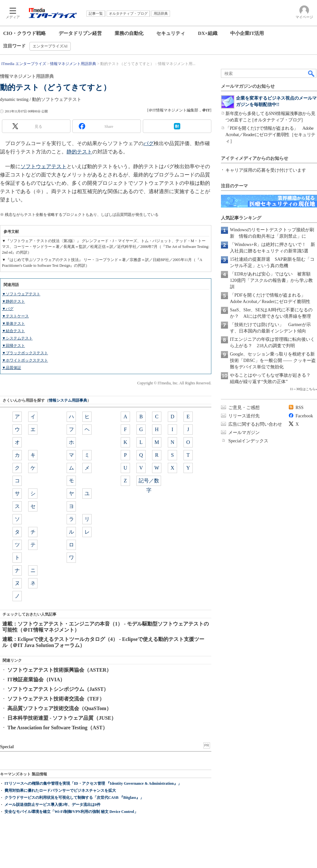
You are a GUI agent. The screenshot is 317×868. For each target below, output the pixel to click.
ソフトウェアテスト (44, 166)
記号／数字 (149, 482)
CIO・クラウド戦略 (24, 33)
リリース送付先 (244, 416)
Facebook (304, 416)
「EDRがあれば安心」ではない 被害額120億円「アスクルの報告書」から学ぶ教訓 (271, 280)
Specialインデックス (248, 441)
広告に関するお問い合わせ (255, 424)
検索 (312, 73)
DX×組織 (207, 33)
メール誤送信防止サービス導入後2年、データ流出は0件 (53, 805)
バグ (149, 143)
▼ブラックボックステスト (25, 353)
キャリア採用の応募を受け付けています (266, 170)
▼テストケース (15, 316)
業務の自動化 (129, 33)
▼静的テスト (13, 301)
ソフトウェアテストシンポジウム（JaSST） (58, 689)
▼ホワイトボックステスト (25, 360)
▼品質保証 (12, 368)
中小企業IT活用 (247, 33)
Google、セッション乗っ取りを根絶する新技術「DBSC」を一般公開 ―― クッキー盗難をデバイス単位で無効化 (273, 360)
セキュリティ (171, 33)
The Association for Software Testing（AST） (57, 728)
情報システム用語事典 (68, 400)
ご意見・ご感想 (244, 408)
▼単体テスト (13, 323)
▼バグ (8, 309)
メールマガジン (244, 433)
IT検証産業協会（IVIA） (36, 680)
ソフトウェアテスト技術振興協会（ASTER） (59, 670)
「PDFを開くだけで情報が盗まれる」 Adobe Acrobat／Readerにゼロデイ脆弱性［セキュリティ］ (270, 135)
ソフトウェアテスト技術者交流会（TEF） (56, 699)
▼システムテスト (17, 338)
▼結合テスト (13, 331)
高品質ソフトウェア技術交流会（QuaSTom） (59, 708)
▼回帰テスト (13, 346)
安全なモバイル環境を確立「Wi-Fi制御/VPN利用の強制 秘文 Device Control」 (71, 812)
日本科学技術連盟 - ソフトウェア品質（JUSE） (62, 718)
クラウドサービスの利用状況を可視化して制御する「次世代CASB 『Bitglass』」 (74, 798)
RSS (300, 408)
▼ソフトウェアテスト (21, 294)
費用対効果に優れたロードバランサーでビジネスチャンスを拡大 (60, 790)
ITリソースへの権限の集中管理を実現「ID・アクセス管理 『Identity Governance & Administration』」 (93, 783)
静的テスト (79, 152)
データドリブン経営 (80, 33)
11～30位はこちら (303, 389)
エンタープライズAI (50, 46)
